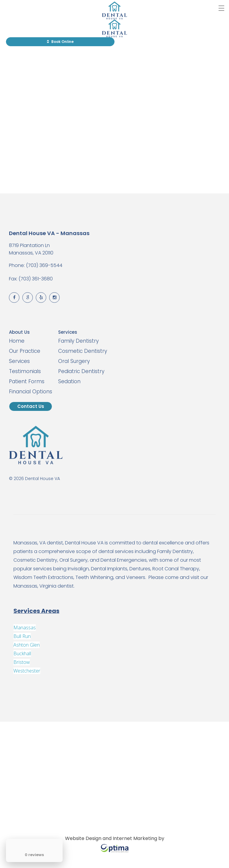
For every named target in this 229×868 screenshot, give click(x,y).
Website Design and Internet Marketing (111, 838)
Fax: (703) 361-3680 (31, 279)
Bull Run (22, 636)
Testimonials (25, 371)
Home (17, 341)
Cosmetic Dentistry (83, 351)
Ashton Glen (27, 645)
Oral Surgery (74, 361)
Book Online (60, 42)
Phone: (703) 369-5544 (36, 265)
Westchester (27, 671)
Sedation (69, 381)
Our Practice (25, 351)
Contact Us (31, 406)
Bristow (22, 662)
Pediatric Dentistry (81, 371)
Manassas (25, 628)
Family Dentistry (78, 341)
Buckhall (22, 653)
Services (19, 361)
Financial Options (31, 392)
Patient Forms (27, 381)
